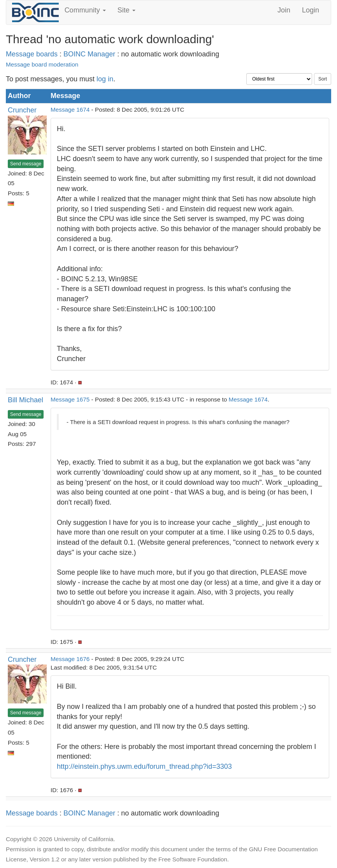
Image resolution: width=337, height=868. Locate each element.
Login (311, 10)
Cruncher (22, 110)
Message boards (32, 54)
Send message (26, 164)
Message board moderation (42, 64)
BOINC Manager (89, 54)
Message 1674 (70, 110)
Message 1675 (70, 399)
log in (105, 79)
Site (126, 10)
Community (85, 10)
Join (284, 10)
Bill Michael (25, 400)
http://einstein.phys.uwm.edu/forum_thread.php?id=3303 (144, 766)
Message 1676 (70, 659)
